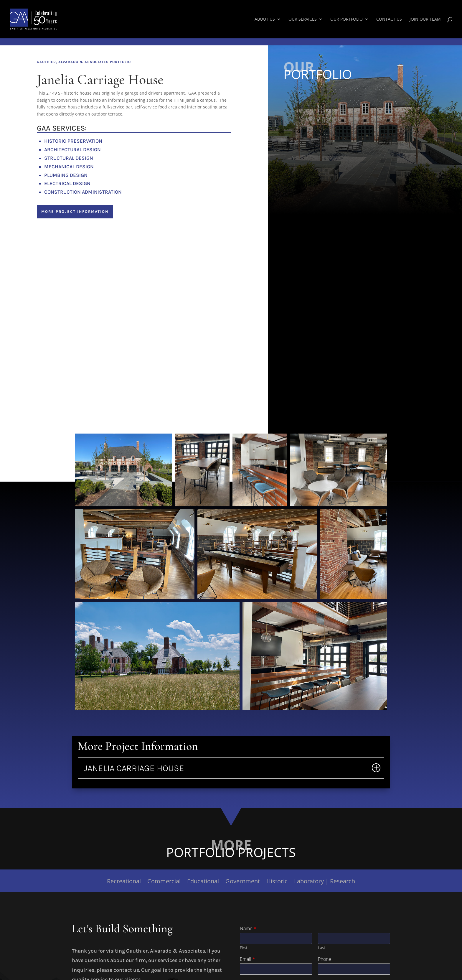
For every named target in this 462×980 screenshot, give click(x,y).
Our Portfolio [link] (346, 19)
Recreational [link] (124, 882)
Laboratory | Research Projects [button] (327, 154)
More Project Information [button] (75, 211)
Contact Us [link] (389, 19)
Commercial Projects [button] (314, 106)
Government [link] (243, 882)
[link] (46, 19)
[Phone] (354, 969)
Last (322, 948)
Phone (325, 959)
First (244, 948)
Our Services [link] (303, 19)
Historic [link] (277, 882)
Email (247, 959)
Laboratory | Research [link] (325, 882)
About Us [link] (265, 19)
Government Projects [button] (314, 130)
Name (248, 929)
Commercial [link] (164, 882)
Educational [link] (203, 882)
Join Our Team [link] (425, 19)
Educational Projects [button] (314, 118)
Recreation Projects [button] (313, 94)
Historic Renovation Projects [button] (324, 141)
